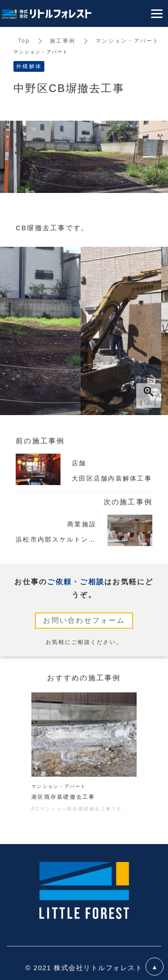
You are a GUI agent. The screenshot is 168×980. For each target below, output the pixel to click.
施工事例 (62, 41)
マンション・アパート (127, 41)
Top (24, 41)
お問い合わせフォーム (84, 620)
